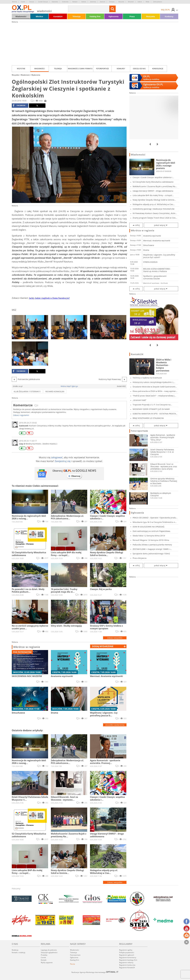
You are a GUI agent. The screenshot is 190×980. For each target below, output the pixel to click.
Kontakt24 (58, 17)
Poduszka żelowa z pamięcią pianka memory (152, 545)
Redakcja (15, 950)
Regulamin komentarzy (128, 957)
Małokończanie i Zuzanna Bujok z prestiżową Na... (155, 186)
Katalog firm (95, 17)
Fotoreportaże (102, 69)
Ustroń (140, 2)
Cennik (43, 957)
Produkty (44, 955)
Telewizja (76, 17)
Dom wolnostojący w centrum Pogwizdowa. (152, 531)
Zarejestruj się (63, 461)
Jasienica (93, 2)
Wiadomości (21, 17)
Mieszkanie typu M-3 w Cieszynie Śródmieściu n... (155, 522)
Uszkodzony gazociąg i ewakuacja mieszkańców (154, 209)
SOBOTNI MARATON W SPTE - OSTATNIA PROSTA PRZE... (154, 414)
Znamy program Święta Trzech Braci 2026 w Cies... (155, 218)
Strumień (131, 2)
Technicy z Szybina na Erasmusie (147, 378)
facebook (19, 105)
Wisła (148, 2)
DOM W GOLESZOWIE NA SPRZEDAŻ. (149, 527)
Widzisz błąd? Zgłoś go (69, 386)
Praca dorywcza (140, 558)
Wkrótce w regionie (27, 647)
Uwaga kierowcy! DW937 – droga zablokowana (153, 191)
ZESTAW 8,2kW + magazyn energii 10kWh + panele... (151, 549)
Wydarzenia (36, 75)
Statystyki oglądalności (49, 952)
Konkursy (169, 17)
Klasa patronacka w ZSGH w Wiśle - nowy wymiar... (155, 391)
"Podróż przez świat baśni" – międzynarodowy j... (154, 396)
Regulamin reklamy (126, 963)
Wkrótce (39, 17)
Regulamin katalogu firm (128, 960)
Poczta (72, 964)
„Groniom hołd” (139, 400)
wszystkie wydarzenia (115, 725)
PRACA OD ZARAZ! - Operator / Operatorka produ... (155, 518)
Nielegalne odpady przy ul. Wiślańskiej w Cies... (154, 204)
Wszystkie (21, 69)
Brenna (14, 2)
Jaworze (102, 2)
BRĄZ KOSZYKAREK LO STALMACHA (148, 418)
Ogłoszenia (114, 17)
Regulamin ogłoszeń (127, 955)
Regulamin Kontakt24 (127, 968)
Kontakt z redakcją (18, 952)
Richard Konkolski (55, 391)
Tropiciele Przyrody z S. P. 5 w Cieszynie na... (152, 405)
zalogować (57, 457)
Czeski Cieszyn (43, 2)
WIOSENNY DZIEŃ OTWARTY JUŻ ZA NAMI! (151, 409)
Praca (132, 17)
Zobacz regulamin (21, 415)
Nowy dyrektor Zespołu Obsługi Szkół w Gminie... (154, 200)
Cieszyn (32, 2)
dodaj (103, 646)
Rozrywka (151, 17)
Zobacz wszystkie (115, 638)
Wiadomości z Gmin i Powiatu (80, 69)
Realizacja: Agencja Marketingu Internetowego (95, 972)
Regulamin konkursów (127, 965)
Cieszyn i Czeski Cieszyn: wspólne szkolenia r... (153, 177)
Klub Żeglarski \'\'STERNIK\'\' (27, 391)
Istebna (84, 2)
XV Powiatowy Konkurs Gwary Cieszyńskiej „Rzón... (155, 213)
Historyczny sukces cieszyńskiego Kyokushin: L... (154, 382)
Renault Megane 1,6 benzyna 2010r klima (151, 540)
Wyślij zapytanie (47, 963)
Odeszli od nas (139, 69)
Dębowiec (55, 2)
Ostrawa (112, 2)
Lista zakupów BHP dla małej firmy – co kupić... (153, 195)
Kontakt (44, 960)
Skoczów (121, 2)
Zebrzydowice (158, 2)
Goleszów (65, 2)
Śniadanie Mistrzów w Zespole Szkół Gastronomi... (155, 387)
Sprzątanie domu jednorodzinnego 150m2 (151, 554)
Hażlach (75, 2)
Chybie (23, 2)
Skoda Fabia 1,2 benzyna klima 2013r (149, 536)
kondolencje (158, 69)
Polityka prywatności (127, 952)
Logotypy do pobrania (49, 950)
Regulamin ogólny (126, 950)
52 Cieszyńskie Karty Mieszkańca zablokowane (153, 182)
